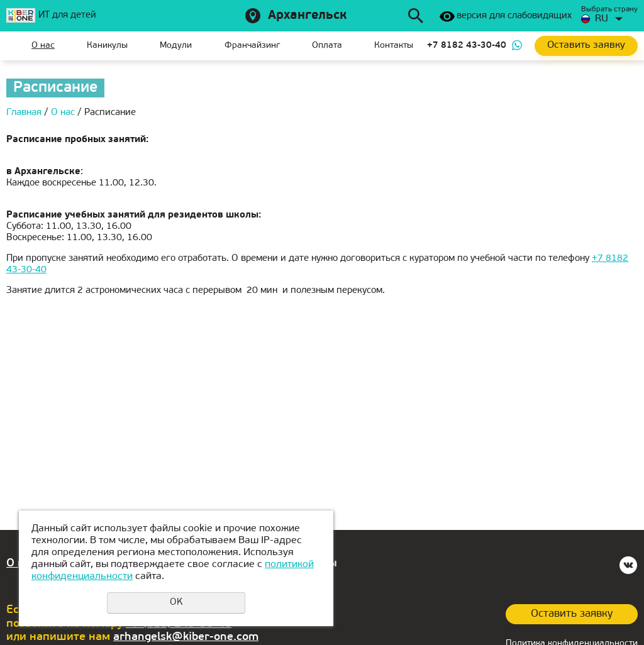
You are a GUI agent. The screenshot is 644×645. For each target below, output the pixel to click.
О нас (43, 46)
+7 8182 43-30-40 (467, 46)
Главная (16, 46)
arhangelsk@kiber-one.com (186, 637)
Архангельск (308, 16)
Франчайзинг (252, 46)
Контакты (394, 46)
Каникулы (107, 46)
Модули (176, 46)
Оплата (327, 46)
